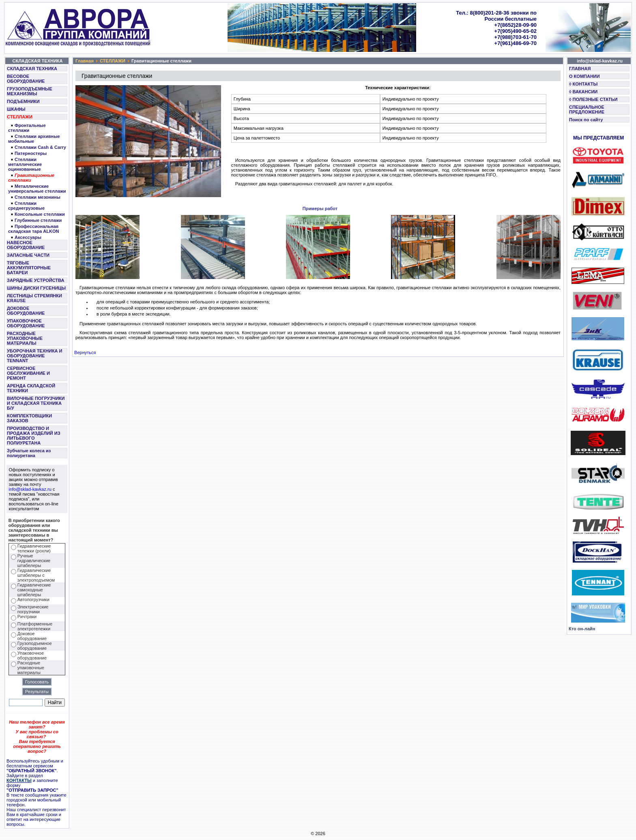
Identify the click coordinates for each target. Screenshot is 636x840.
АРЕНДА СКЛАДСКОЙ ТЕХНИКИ (31, 388)
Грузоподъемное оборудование (35, 646)
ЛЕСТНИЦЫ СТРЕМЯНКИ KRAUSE (34, 298)
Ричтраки (27, 617)
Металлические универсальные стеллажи (37, 189)
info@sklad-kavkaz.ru (30, 489)
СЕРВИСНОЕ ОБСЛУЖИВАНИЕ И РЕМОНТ (28, 373)
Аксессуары (28, 237)
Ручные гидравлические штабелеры (34, 561)
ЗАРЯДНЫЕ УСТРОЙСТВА (35, 280)
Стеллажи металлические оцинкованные (25, 164)
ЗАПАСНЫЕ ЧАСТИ (28, 255)
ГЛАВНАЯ (580, 69)
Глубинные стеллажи (38, 220)
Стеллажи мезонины (38, 197)
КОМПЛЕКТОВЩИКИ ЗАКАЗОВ (29, 418)
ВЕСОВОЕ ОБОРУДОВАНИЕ (26, 79)
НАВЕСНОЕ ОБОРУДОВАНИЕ (26, 245)
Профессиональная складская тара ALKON (33, 229)
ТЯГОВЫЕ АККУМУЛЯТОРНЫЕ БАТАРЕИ (29, 268)
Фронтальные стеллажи (27, 128)
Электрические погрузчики (33, 609)
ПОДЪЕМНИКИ (23, 101)
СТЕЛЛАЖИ (20, 117)
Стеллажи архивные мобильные (34, 139)
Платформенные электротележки (35, 626)
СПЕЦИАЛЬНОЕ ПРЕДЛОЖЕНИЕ (587, 110)
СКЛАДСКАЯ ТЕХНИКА (32, 69)
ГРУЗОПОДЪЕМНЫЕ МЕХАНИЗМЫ (30, 91)
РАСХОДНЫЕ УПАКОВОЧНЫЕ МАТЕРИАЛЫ (25, 338)
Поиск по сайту (586, 120)
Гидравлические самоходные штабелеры (34, 590)
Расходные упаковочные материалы (31, 668)
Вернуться (85, 352)
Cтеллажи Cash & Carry (40, 147)
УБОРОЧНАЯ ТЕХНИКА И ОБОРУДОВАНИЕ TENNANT (35, 356)
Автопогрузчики (33, 599)
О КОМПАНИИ (584, 76)
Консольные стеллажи (40, 214)
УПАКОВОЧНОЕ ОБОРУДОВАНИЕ (26, 323)
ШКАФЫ (16, 109)
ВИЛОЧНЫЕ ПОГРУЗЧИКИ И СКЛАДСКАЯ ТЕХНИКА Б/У (36, 403)
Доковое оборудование (32, 636)
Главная (85, 61)
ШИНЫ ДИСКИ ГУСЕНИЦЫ (36, 288)
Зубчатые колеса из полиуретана (29, 453)
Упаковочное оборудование (32, 655)
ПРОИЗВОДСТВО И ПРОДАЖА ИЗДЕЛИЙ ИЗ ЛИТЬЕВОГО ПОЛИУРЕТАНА (34, 436)
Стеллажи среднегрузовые (26, 206)
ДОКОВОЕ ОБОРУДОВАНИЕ (26, 311)
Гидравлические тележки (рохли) (34, 548)
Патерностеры (31, 153)
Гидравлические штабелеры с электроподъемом (36, 575)
